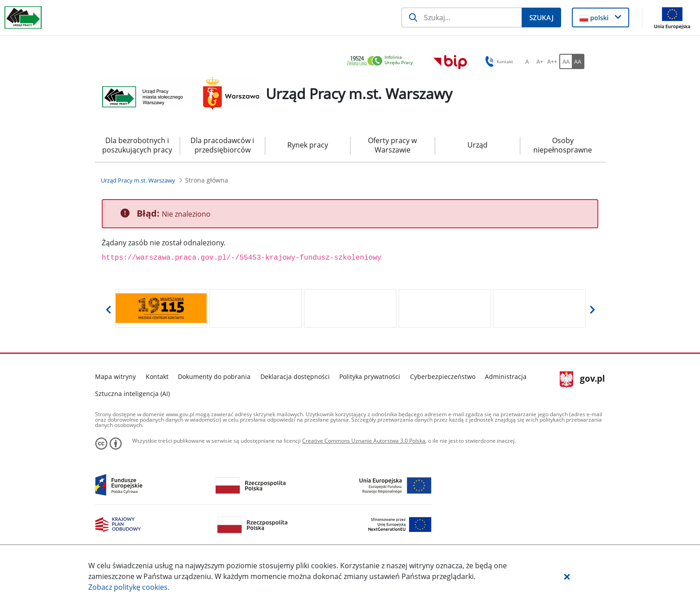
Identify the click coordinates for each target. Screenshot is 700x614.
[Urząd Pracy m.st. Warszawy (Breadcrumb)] (138, 180)
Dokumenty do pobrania (214, 377)
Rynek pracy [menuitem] (308, 145)
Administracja (506, 377)
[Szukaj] (462, 17)
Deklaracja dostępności (295, 377)
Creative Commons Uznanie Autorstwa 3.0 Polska (364, 441)
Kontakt (157, 377)
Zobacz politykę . (129, 587)
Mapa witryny (115, 377)
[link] (382, 61)
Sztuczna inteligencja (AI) (132, 394)
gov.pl (582, 379)
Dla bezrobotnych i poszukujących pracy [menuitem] (137, 145)
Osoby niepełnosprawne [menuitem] (563, 145)
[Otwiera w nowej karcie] (161, 308)
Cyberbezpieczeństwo (443, 377)
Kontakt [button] (498, 61)
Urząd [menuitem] (477, 145)
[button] (567, 576)
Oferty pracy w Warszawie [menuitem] (392, 145)
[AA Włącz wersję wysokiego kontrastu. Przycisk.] (578, 61)
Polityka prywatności (370, 377)
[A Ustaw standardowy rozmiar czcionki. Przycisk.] (527, 61)
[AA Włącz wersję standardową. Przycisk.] (566, 61)
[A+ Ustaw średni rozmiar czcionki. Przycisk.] (540, 61)
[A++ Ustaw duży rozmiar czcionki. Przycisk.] (552, 61)
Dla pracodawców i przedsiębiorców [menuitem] (222, 145)
